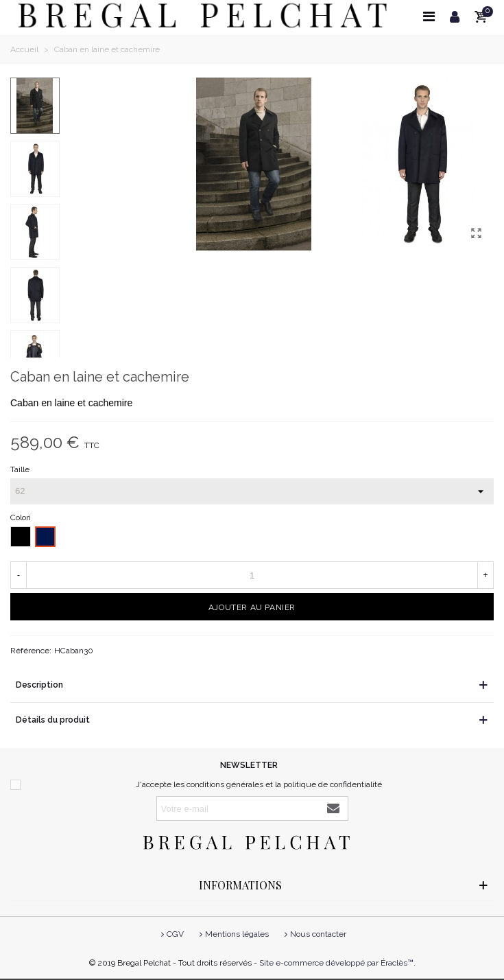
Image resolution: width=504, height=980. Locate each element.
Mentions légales (233, 934)
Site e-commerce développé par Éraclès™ (336, 963)
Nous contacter (314, 934)
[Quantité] (252, 575)
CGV (171, 934)
